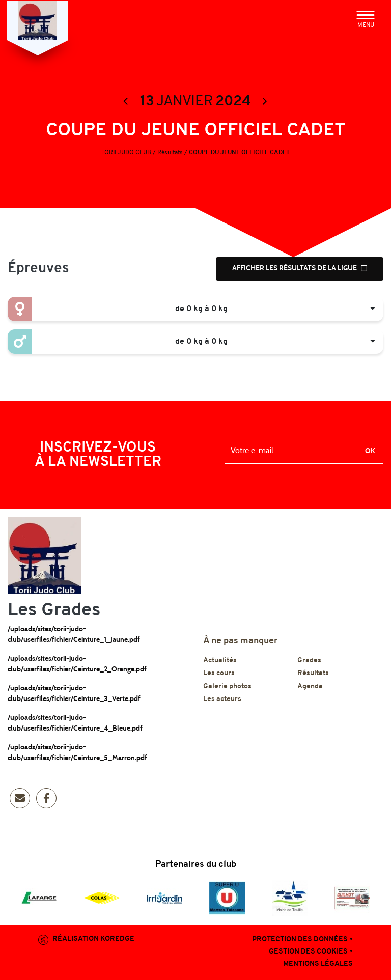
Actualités (220, 663)
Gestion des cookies (308, 954)
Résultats (313, 676)
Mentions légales (318, 967)
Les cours (219, 676)
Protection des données (300, 942)
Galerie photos (227, 689)
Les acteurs (222, 702)
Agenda (310, 689)
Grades (309, 663)
